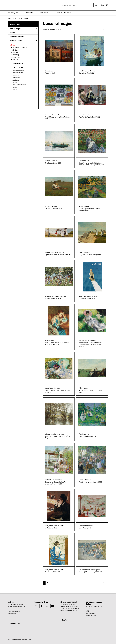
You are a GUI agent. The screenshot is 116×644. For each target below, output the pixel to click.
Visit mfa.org (12, 614)
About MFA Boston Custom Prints (95, 607)
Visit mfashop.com (14, 611)
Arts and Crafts (18, 68)
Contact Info (90, 613)
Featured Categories (23, 36)
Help (88, 611)
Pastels (15, 82)
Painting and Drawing (20, 47)
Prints (15, 87)
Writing (15, 60)
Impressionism (18, 73)
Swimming (16, 57)
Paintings (16, 80)
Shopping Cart (91, 616)
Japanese (16, 75)
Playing (15, 50)
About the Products (63, 13)
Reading (15, 52)
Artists (23, 33)
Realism (15, 89)
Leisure (12, 45)
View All (19, 40)
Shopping (16, 55)
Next (105, 30)
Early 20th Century (19, 70)
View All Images (23, 29)
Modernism (16, 77)
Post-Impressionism (19, 85)
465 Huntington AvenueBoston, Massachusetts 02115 (18, 606)
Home (10, 18)
